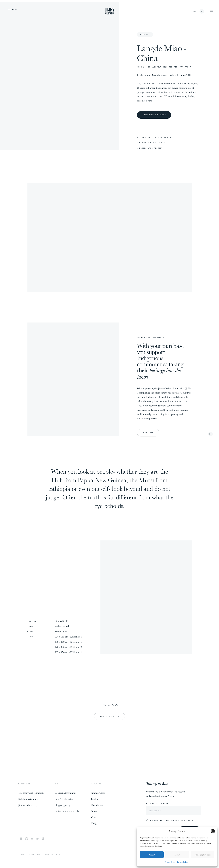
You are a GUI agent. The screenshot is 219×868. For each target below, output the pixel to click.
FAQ (94, 823)
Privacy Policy (170, 862)
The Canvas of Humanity (31, 793)
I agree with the (171, 820)
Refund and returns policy (68, 811)
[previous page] (8, 9)
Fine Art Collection (64, 799)
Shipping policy (62, 805)
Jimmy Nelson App (28, 805)
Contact (95, 817)
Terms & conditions (29, 855)
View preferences (203, 855)
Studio (94, 799)
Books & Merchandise (66, 793)
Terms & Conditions (182, 820)
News (94, 811)
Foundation (97, 805)
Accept (152, 855)
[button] (213, 831)
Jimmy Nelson (98, 793)
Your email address (157, 804)
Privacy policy (53, 855)
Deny (177, 855)
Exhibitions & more (28, 799)
